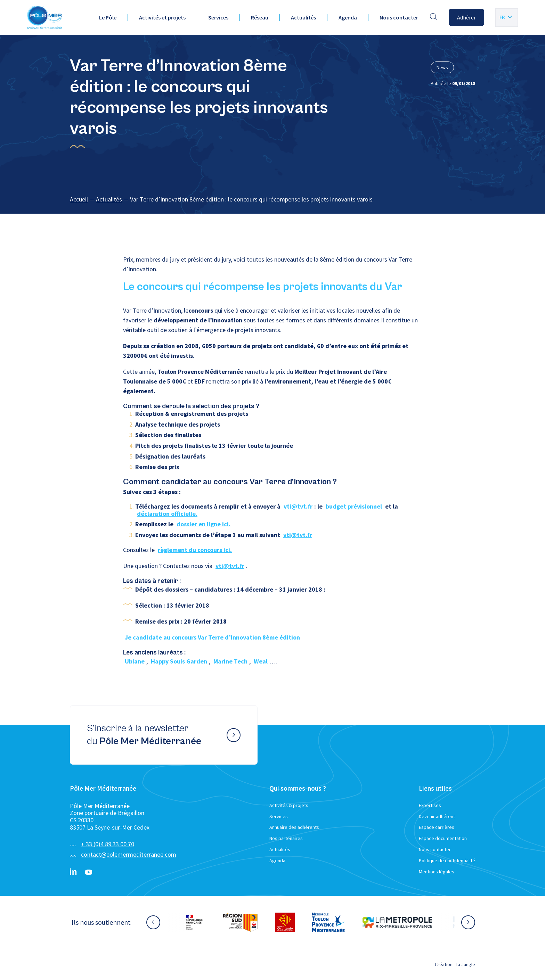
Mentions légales (437, 872)
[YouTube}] (89, 872)
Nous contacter (399, 17)
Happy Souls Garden (179, 661)
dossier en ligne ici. (204, 524)
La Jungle (465, 964)
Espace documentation (443, 838)
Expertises (430, 805)
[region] (272, 200)
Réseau (260, 17)
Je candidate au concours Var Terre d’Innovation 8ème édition (212, 637)
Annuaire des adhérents (294, 827)
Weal (261, 661)
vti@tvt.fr (298, 506)
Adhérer (466, 17)
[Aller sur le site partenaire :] (194, 922)
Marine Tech (230, 661)
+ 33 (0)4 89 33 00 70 (108, 844)
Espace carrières (437, 827)
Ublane (135, 661)
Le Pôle (108, 17)
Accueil (79, 199)
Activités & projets (289, 805)
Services (218, 17)
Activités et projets (162, 17)
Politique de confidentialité (447, 860)
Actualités (303, 17)
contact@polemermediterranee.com (129, 854)
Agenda (348, 17)
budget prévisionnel (355, 506)
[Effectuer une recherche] (433, 17)
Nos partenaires (286, 838)
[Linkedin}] (73, 872)
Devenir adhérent (437, 816)
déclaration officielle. (167, 514)
